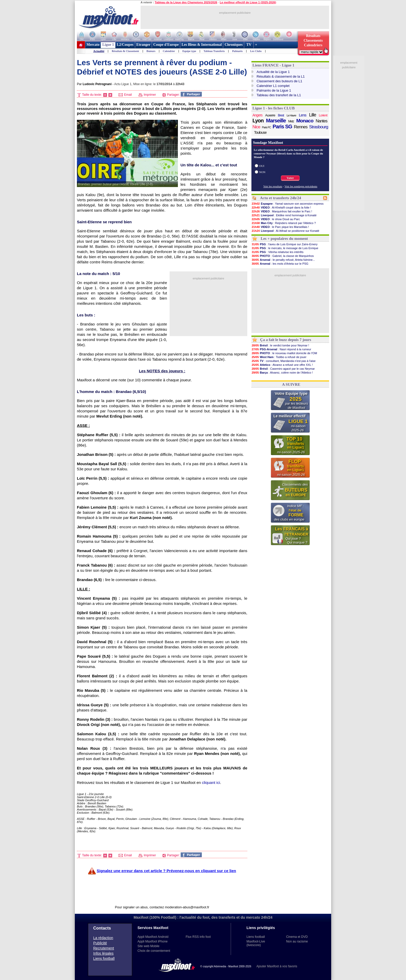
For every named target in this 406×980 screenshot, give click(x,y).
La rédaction (103, 938)
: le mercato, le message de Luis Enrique (285, 248)
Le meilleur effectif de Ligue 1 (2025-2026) (248, 2)
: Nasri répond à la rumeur (281, 349)
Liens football (104, 959)
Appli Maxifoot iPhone (153, 941)
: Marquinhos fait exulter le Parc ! (282, 211)
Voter (290, 178)
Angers (257, 115)
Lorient (323, 115)
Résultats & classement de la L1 (281, 76)
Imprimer (147, 95)
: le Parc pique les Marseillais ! (280, 227)
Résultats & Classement (125, 51)
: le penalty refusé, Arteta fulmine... (283, 260)
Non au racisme (297, 941)
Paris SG (282, 127)
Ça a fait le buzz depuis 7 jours (286, 340)
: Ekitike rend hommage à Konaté (284, 215)
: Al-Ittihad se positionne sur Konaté (285, 231)
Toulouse (260, 132)
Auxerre (270, 115)
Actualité (99, 51)
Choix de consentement (154, 951)
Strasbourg (319, 127)
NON (262, 172)
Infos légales (103, 953)
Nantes (321, 121)
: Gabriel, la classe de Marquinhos (283, 256)
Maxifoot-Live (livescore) (256, 943)
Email (125, 95)
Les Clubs (256, 51)
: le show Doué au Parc (276, 219)
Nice (256, 127)
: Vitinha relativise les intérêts (277, 252)
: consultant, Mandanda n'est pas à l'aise (284, 361)
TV (249, 45)
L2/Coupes (125, 45)
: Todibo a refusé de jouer (279, 357)
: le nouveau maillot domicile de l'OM (284, 353)
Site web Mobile (148, 946)
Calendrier (169, 51)
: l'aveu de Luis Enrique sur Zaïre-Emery (284, 244)
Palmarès (237, 51)
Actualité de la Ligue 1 (273, 72)
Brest (281, 115)
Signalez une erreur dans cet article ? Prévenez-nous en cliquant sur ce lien (166, 871)
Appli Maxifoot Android (153, 937)
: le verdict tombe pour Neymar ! (280, 345)
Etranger (143, 45)
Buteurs (151, 51)
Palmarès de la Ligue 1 (274, 90)
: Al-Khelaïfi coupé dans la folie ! (281, 207)
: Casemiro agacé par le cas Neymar (283, 369)
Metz (291, 121)
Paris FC (267, 127)
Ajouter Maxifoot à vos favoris (277, 966)
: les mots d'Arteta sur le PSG (280, 264)
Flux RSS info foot (198, 937)
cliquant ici (211, 782)
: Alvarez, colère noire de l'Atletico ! (282, 373)
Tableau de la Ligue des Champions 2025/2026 (186, 2)
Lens (303, 115)
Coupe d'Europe (166, 45)
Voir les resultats (273, 186)
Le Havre (291, 115)
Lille (312, 115)
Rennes (301, 127)
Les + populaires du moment (284, 239)
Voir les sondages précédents (301, 186)
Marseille (276, 121)
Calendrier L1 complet (273, 86)
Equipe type (189, 51)
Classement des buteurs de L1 (279, 81)
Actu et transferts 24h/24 (281, 198)
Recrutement (104, 948)
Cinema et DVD (297, 937)
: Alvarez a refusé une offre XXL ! (282, 365)
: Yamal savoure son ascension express (288, 204)
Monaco (305, 121)
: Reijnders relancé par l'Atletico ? (284, 223)
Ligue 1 (108, 45)
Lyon (258, 121)
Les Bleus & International (202, 45)
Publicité (100, 943)
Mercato (93, 45)
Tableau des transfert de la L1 (279, 95)
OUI (262, 166)
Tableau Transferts (214, 51)
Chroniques (234, 45)
